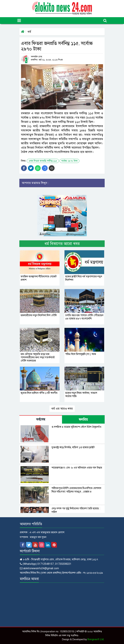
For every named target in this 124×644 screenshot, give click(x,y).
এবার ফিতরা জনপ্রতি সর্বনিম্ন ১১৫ (43, 161)
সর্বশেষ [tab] (41, 420)
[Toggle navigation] (19, 21)
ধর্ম (29, 32)
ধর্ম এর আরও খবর (62, 409)
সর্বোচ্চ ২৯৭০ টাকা (69, 161)
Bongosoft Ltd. (96, 639)
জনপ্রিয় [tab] (83, 420)
